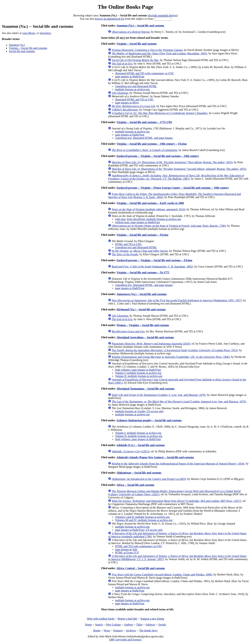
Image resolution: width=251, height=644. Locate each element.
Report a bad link (127, 619)
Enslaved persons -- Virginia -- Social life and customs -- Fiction (154, 260)
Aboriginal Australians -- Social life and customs (145, 337)
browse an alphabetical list (109, 19)
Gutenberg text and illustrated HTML (136, 86)
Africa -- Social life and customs (135, 485)
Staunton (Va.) (17, 45)
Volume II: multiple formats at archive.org (139, 376)
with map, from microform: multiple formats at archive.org (148, 219)
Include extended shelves (163, 15)
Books (97, 630)
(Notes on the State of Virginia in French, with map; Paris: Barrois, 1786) (169, 226)
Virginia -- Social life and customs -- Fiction (142, 235)
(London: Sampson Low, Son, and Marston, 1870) (179, 402)
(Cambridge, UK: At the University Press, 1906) (171, 357)
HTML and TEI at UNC (128, 244)
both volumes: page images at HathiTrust (138, 370)
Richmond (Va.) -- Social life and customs (141, 309)
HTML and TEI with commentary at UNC (139, 546)
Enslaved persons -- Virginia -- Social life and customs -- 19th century (158, 156)
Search (99, 625)
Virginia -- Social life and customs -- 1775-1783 (144, 122)
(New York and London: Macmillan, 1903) (159, 53)
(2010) (151, 344)
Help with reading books (101, 619)
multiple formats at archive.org (132, 89)
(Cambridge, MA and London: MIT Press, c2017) (176, 501)
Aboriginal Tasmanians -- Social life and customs (145, 389)
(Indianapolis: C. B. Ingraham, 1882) (152, 267)
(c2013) (131, 451)
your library (29, 33)
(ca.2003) (149, 479)
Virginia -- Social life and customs (28, 48)
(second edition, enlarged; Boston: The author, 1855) (179, 169)
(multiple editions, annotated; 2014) (148, 209)
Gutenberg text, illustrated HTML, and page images (144, 138)
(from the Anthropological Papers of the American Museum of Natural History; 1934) (178, 464)
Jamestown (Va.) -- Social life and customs (142, 294)
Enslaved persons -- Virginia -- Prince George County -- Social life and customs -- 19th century (173, 188)
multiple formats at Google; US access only (139, 411)
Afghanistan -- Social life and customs (139, 473)
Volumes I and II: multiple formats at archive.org (142, 517)
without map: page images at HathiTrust (137, 222)
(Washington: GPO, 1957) (177, 300)
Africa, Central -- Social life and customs (141, 568)
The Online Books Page (125, 7)
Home (88, 625)
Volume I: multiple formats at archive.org (138, 373)
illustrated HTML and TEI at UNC (134, 99)
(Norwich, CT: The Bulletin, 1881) (176, 177)
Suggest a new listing (152, 619)
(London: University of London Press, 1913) (175, 350)
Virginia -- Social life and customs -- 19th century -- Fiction (152, 144)
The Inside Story (148, 630)
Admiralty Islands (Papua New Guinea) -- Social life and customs (155, 457)
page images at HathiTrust (130, 76)
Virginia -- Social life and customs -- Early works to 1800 (150, 203)
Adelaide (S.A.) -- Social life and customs (141, 445)
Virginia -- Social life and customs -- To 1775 (143, 272)
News (107, 630)
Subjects (150, 625)
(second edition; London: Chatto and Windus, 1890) (162, 575)
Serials (162, 625)
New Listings (113, 625)
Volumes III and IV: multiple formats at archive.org (144, 520)
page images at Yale (126, 549)
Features (118, 630)
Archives (131, 630)
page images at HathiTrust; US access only (139, 530)
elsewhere (45, 33)
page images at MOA (127, 103)
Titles (139, 625)
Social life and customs (22, 51)
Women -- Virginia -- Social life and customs (143, 325)
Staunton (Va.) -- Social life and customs (140, 26)
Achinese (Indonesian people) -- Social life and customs (149, 420)
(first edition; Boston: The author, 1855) (172, 162)
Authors (128, 625)
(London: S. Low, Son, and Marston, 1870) (159, 395)
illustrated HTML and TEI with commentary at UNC (144, 73)
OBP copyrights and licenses (125, 640)
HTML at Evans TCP (127, 553)
